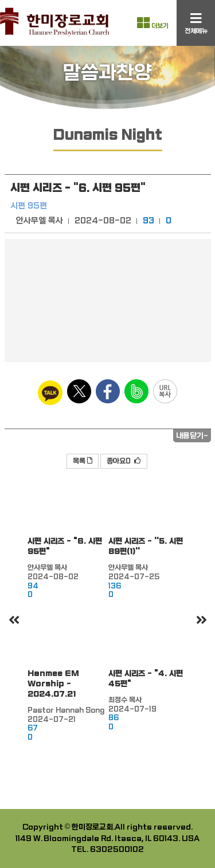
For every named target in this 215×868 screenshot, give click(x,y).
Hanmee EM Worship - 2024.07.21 (53, 684)
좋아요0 (124, 461)
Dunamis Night (108, 135)
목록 (83, 461)
